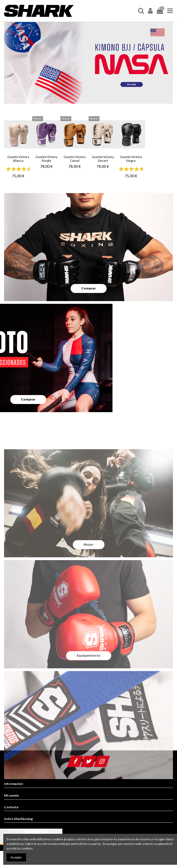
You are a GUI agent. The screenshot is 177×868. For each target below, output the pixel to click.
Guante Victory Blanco (18, 159)
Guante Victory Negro (131, 159)
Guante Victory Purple (46, 159)
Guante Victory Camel (75, 159)
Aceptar (16, 857)
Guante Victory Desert (103, 159)
